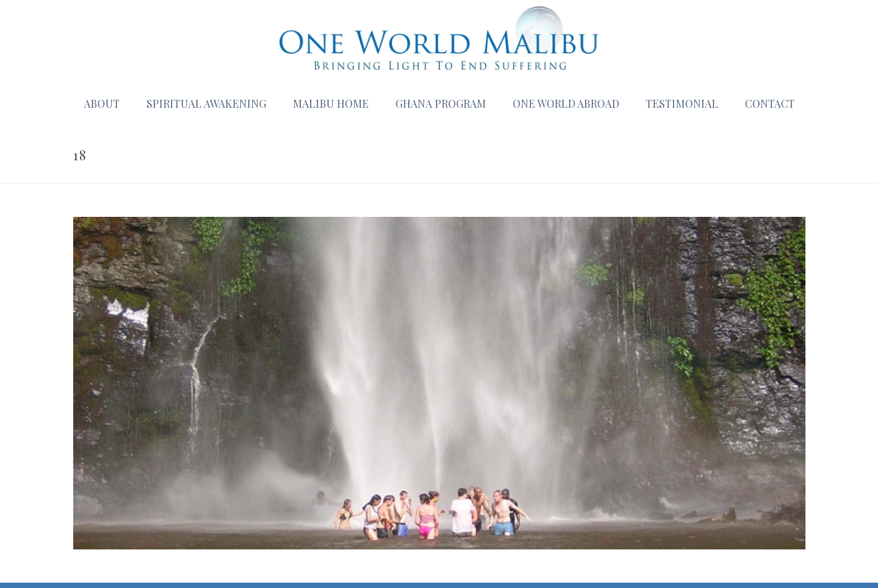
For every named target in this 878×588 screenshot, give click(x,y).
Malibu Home (331, 103)
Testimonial (682, 103)
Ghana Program (441, 103)
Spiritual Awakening (206, 103)
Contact (770, 103)
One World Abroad (566, 103)
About (102, 103)
